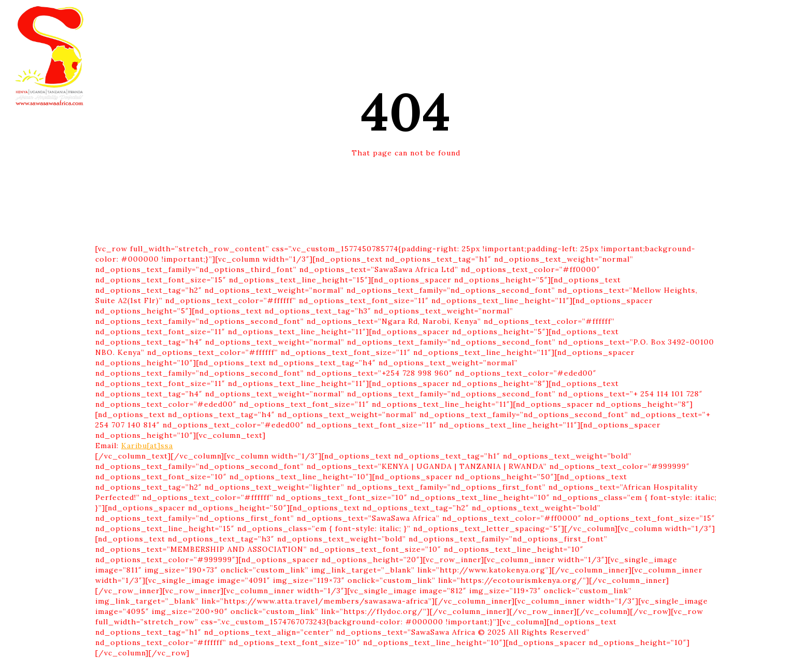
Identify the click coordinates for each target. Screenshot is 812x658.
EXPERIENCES (394, 18)
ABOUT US (452, 18)
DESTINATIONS (323, 18)
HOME (266, 18)
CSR (490, 18)
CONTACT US (532, 18)
